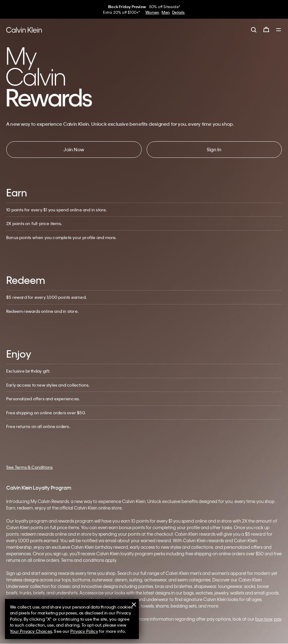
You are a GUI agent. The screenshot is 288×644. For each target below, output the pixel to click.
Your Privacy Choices (31, 631)
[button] (74, 150)
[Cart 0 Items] (266, 30)
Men (166, 12)
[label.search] (254, 30)
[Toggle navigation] (279, 30)
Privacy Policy (84, 631)
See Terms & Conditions (29, 467)
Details (178, 12)
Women (152, 12)
